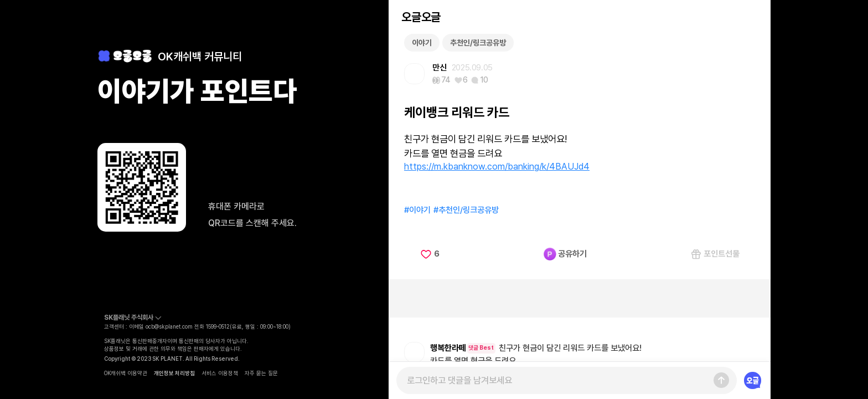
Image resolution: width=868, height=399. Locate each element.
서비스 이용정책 (220, 373)
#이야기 (417, 210)
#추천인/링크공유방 (466, 210)
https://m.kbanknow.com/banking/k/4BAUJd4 (497, 166)
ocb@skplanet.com (169, 326)
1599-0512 (218, 326)
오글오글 (421, 17)
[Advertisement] (580, 298)
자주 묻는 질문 (261, 373)
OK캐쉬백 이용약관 (126, 373)
